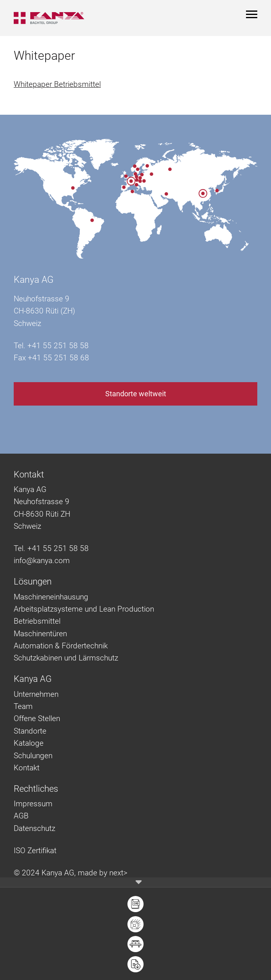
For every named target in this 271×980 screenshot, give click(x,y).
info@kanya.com (42, 560)
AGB (21, 816)
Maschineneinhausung (51, 597)
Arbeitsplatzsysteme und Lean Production (84, 609)
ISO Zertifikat (35, 851)
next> (118, 873)
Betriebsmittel (37, 621)
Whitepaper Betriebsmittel (57, 84)
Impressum (33, 804)
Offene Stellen (37, 718)
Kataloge (29, 743)
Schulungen (33, 756)
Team (23, 706)
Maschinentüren (40, 634)
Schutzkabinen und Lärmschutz (66, 658)
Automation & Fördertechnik (61, 646)
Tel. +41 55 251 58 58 (51, 548)
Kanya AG (34, 280)
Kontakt (27, 768)
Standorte (30, 731)
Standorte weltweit (136, 394)
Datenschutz (34, 828)
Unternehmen (36, 694)
